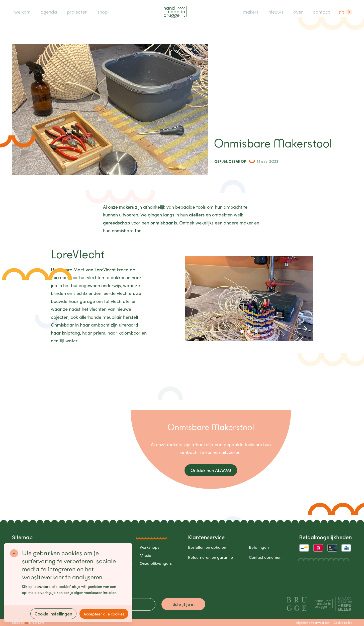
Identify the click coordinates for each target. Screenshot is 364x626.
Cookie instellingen (53, 614)
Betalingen (259, 547)
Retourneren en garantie (210, 557)
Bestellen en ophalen (207, 547)
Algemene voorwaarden (313, 622)
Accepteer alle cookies (104, 614)
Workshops (149, 547)
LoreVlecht (105, 269)
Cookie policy (343, 622)
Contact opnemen (265, 557)
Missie (145, 555)
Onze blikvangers (156, 563)
